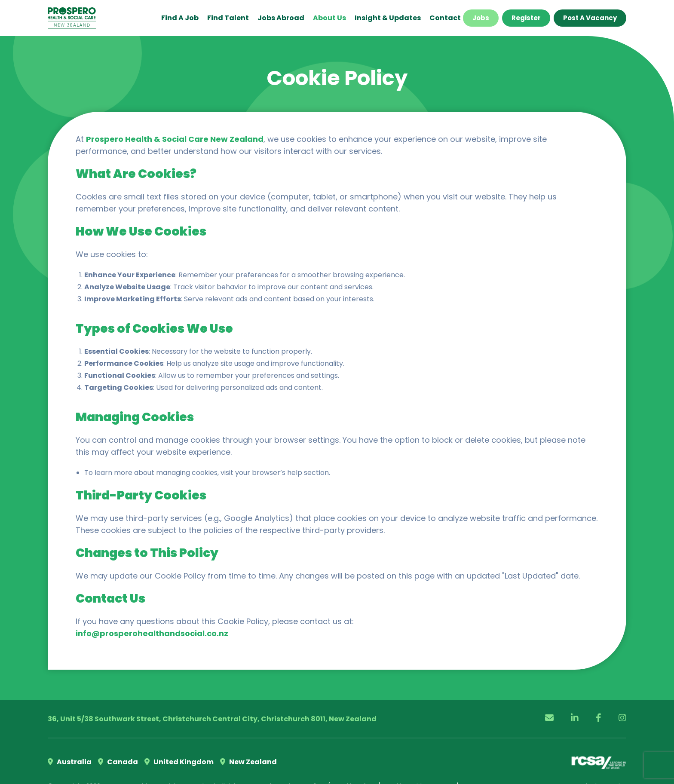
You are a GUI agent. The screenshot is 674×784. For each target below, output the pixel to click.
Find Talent (228, 18)
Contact (445, 18)
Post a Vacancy (590, 18)
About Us (329, 18)
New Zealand (248, 762)
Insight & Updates (388, 18)
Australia (70, 762)
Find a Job (180, 18)
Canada (118, 762)
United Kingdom (179, 762)
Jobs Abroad (281, 18)
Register (526, 18)
